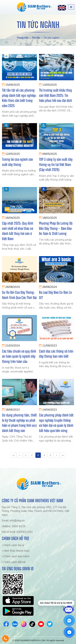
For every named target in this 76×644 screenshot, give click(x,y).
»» (63, 455)
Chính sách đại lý (13, 545)
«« (13, 455)
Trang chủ (22, 38)
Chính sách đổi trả (14, 562)
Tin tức (36, 38)
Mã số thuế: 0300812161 (17, 532)
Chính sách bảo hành (16, 556)
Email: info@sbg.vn (13, 521)
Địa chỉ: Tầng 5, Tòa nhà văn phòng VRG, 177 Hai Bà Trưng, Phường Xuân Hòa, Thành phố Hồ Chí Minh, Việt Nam (36, 511)
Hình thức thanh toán (16, 551)
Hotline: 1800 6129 (14, 526)
